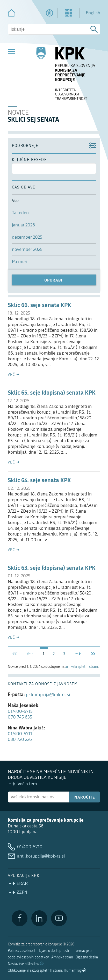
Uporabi (53, 280)
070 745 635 (20, 717)
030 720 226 (20, 739)
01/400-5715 (20, 711)
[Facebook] (20, 918)
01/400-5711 (20, 734)
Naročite (85, 797)
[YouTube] (59, 918)
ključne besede (29, 160)
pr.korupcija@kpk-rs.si (48, 695)
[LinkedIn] (39, 918)
